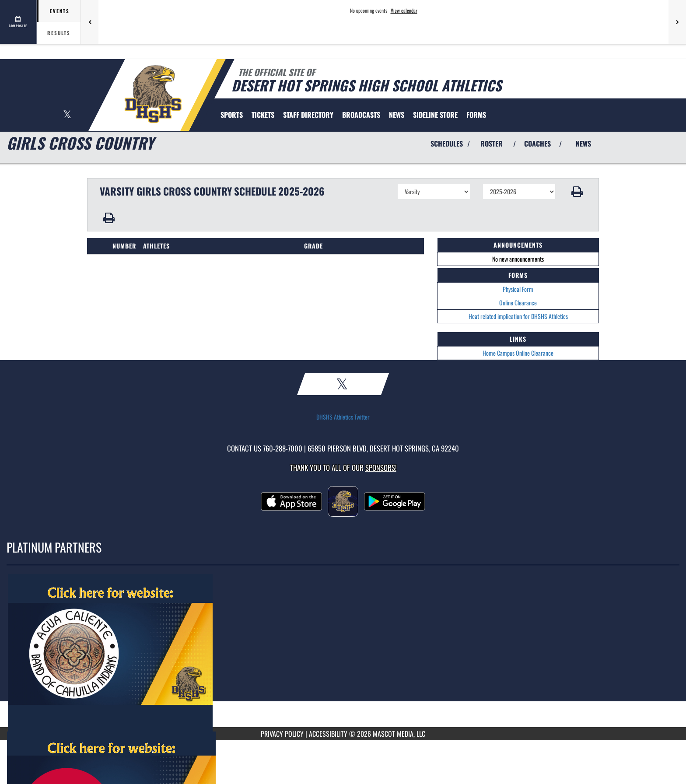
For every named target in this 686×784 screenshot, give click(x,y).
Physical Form (518, 289)
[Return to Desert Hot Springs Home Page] (153, 94)
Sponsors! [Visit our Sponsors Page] (381, 467)
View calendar (404, 10)
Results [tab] (59, 33)
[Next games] (677, 22)
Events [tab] (60, 11)
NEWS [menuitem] (397, 115)
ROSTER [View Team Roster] (492, 143)
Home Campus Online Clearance (518, 353)
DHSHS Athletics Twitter (343, 417)
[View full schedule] (19, 22)
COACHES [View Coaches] (537, 143)
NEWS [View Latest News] (583, 143)
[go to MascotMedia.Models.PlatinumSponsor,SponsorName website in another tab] (343, 653)
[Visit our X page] (67, 115)
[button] (577, 192)
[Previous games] (90, 22)
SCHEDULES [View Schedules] (447, 143)
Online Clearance (518, 303)
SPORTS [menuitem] (232, 115)
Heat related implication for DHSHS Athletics (518, 316)
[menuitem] (263, 115)
